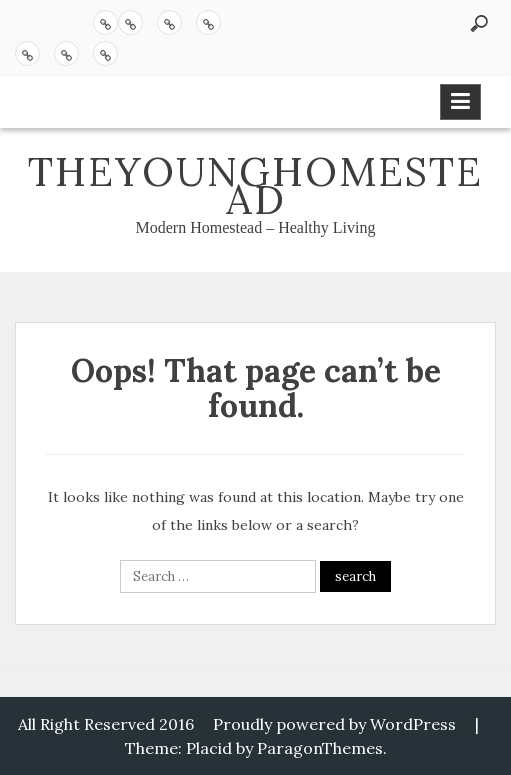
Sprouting (105, 53)
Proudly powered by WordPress (334, 724)
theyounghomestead (255, 185)
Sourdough (169, 22)
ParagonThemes (320, 748)
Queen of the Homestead (27, 53)
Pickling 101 (130, 22)
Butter (208, 22)
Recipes (105, 22)
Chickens (66, 53)
